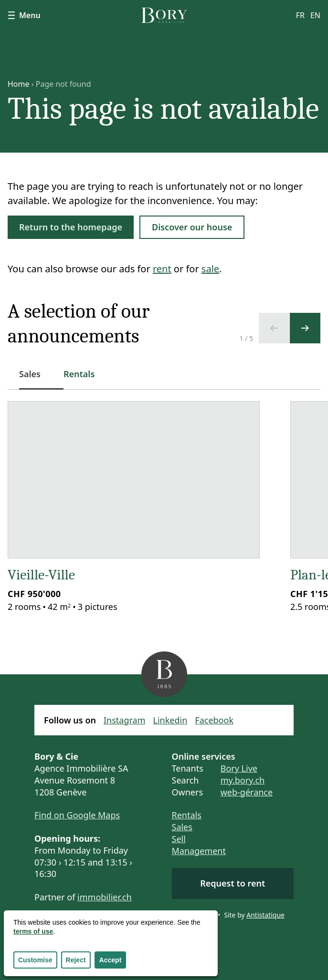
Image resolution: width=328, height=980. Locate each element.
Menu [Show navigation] (24, 15)
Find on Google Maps (77, 815)
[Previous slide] (274, 328)
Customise (35, 960)
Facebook (214, 720)
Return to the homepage (71, 227)
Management (199, 851)
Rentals (187, 815)
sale (210, 269)
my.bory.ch (243, 780)
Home (19, 84)
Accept (111, 960)
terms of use (33, 931)
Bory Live (239, 768)
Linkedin (170, 720)
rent (162, 269)
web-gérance (247, 792)
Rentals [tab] (79, 374)
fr (300, 15)
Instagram (125, 720)
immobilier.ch (105, 897)
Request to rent (233, 883)
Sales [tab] (36, 379)
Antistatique (265, 915)
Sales (182, 827)
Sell (179, 839)
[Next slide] (305, 328)
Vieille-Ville (41, 575)
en (315, 15)
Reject (76, 960)
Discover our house (192, 227)
